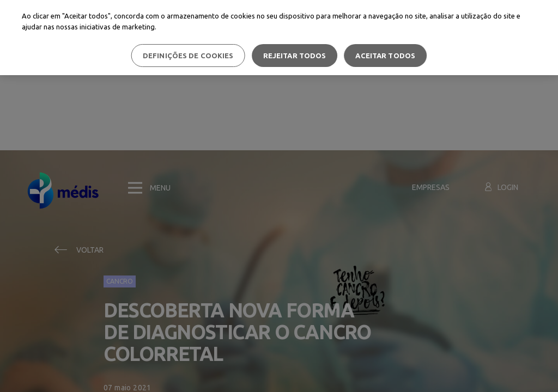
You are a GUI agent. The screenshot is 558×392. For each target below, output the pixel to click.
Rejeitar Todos (295, 56)
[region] (279, 38)
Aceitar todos (385, 56)
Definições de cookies (188, 56)
